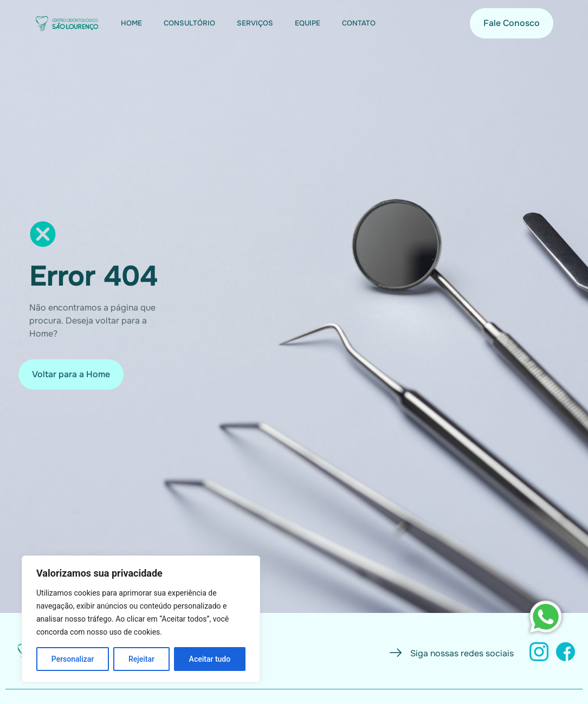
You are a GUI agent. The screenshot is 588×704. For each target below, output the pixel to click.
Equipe (308, 23)
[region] (141, 619)
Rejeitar (141, 659)
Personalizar (73, 659)
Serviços (255, 23)
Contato (359, 23)
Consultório (189, 23)
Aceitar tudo (210, 659)
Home (131, 23)
